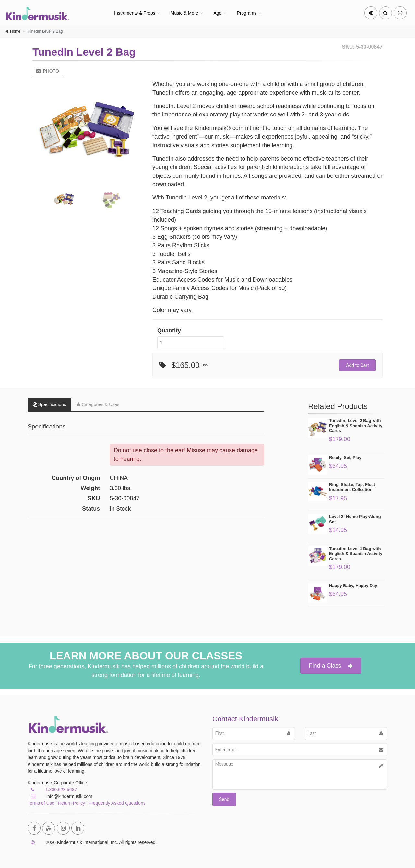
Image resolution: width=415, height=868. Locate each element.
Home (15, 31)
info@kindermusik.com (60, 796)
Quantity (169, 331)
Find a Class (331, 666)
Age (217, 13)
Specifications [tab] (49, 404)
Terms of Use (41, 803)
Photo (47, 71)
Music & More (184, 13)
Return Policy (71, 803)
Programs (247, 13)
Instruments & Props (135, 13)
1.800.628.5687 (61, 790)
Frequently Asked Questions (117, 803)
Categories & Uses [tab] (98, 404)
